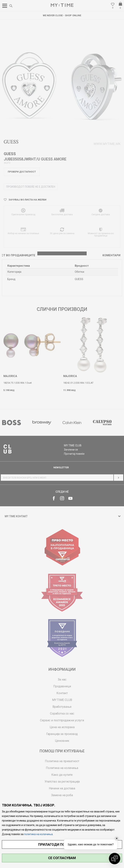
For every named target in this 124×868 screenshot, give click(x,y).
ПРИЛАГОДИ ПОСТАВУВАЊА (62, 844)
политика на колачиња (38, 834)
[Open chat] (115, 859)
